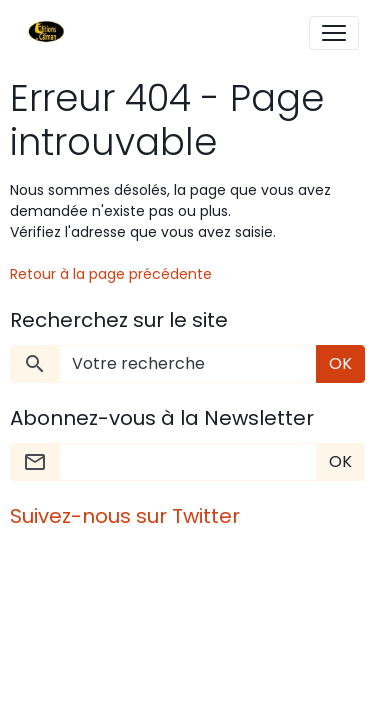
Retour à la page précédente (111, 274)
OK (340, 363)
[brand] (50, 33)
